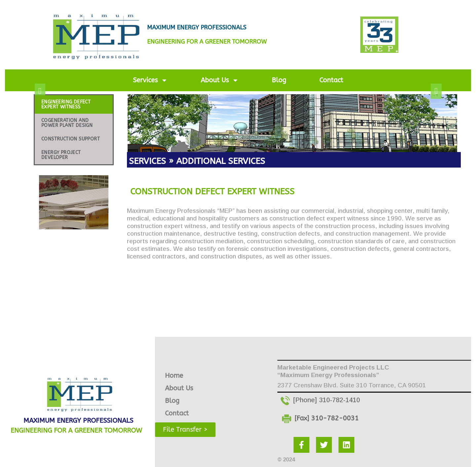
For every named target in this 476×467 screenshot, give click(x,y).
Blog (279, 80)
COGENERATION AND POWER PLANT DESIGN (67, 123)
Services (150, 80)
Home (174, 375)
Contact (331, 80)
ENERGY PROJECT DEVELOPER (61, 155)
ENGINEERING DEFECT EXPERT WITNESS (66, 104)
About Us (220, 80)
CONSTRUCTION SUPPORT (71, 139)
